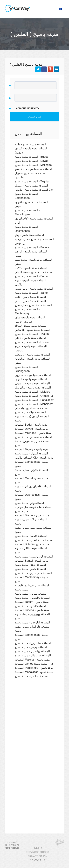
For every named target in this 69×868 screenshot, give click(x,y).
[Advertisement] (34, 721)
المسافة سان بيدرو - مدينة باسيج (33, 573)
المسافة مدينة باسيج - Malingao (33, 165)
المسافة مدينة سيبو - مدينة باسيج (34, 437)
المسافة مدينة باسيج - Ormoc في (34, 396)
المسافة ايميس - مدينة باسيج (31, 647)
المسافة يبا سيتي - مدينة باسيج (32, 651)
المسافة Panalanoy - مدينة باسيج (34, 668)
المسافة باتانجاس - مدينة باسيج (32, 598)
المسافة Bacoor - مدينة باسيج (32, 515)
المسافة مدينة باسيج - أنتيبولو (31, 185)
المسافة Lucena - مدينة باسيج (32, 610)
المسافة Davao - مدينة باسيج (32, 429)
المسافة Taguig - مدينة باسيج (32, 449)
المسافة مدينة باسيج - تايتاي (31, 338)
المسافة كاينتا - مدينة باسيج (30, 565)
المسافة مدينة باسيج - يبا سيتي (32, 383)
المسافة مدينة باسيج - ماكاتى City (34, 190)
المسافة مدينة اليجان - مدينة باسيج (34, 540)
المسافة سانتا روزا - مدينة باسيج (33, 643)
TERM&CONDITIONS (37, 852)
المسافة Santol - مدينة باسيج (32, 561)
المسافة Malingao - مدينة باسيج (33, 433)
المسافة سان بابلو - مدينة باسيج (33, 655)
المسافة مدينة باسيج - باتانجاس (32, 330)
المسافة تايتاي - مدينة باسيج (31, 606)
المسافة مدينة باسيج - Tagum (32, 334)
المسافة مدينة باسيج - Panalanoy (34, 400)
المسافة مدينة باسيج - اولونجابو (32, 354)
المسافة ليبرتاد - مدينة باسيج (31, 594)
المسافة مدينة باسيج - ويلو (30, 235)
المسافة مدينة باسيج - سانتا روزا (33, 375)
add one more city (28, 108)
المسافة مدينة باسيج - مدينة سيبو (34, 169)
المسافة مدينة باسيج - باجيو (30, 301)
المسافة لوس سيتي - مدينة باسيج (34, 556)
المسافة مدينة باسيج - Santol (32, 293)
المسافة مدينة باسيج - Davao (32, 161)
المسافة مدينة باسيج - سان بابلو (33, 387)
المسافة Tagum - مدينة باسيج (32, 602)
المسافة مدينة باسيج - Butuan (32, 276)
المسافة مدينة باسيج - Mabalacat (34, 404)
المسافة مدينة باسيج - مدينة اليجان (34, 272)
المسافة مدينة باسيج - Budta (31, 157)
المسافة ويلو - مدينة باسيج (30, 503)
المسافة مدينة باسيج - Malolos (32, 392)
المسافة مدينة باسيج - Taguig (32, 181)
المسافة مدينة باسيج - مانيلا (30, 144)
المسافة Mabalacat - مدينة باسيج (34, 672)
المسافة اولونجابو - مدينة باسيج (32, 622)
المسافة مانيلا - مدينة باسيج (30, 412)
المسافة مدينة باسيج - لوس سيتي (34, 289)
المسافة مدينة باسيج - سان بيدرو (33, 305)
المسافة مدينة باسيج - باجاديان (32, 408)
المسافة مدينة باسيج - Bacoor (32, 247)
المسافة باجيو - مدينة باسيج (30, 569)
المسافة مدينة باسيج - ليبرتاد (31, 326)
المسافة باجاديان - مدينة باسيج (32, 676)
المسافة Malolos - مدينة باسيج (32, 660)
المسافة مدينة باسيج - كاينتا (30, 297)
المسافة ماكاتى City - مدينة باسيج (34, 458)
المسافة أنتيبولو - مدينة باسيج (31, 453)
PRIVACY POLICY (37, 856)
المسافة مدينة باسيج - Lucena (32, 342)
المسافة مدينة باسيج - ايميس (31, 379)
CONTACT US (37, 860)
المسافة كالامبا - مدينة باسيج (31, 536)
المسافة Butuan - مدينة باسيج (32, 544)
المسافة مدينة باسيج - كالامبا (31, 268)
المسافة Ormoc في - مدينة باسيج (34, 664)
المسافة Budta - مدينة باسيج (31, 425)
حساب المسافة (35, 117)
